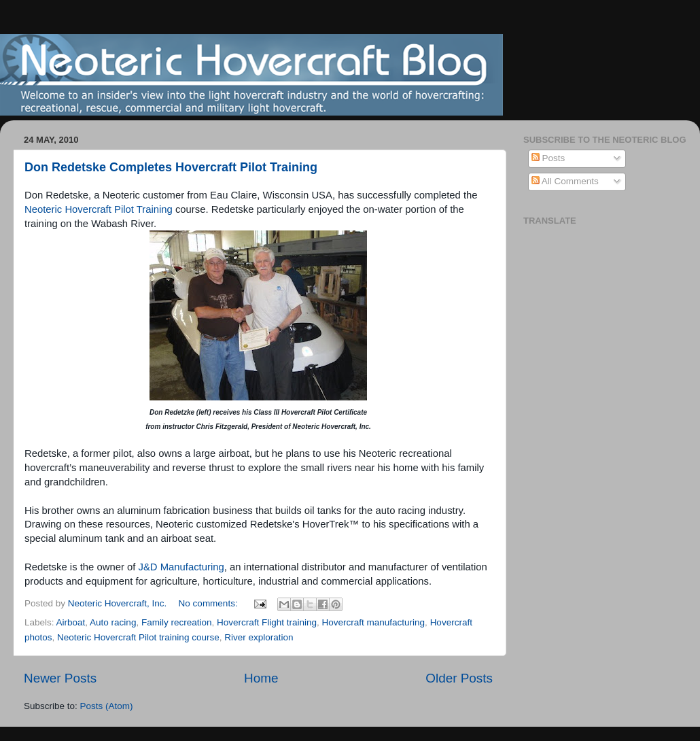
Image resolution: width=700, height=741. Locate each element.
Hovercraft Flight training (267, 622)
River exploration (259, 637)
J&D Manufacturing (181, 567)
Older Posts (459, 678)
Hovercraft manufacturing (374, 622)
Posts (548, 158)
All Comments (565, 181)
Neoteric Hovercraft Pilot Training (99, 209)
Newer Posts (60, 678)
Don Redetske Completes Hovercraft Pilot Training (171, 167)
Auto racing (113, 622)
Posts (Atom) (107, 706)
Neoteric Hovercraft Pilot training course (138, 637)
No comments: (210, 603)
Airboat (71, 622)
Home (261, 678)
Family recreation (177, 622)
